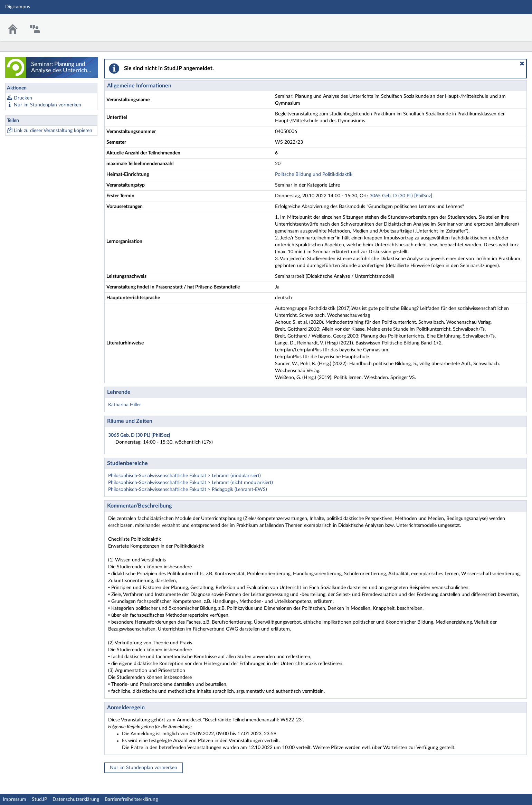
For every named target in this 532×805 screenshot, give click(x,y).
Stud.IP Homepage (505, 23)
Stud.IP (39, 799)
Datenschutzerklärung (76, 799)
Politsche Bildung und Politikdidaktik (314, 174)
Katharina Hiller (125, 405)
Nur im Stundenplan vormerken (47, 105)
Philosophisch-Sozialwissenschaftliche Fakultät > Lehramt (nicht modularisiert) (191, 483)
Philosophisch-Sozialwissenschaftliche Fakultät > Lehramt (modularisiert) (184, 476)
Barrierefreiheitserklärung (131, 799)
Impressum (15, 799)
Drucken (23, 98)
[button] (522, 64)
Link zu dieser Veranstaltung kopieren (53, 131)
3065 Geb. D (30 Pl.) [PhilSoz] (401, 196)
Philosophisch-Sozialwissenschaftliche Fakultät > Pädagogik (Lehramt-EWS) (188, 490)
